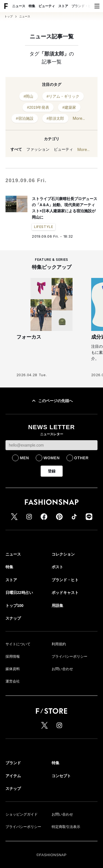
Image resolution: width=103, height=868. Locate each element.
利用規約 (59, 644)
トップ (9, 17)
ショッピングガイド (22, 814)
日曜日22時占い (19, 593)
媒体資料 (13, 669)
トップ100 (14, 606)
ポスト (57, 567)
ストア (63, 6)
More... (79, 118)
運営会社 (13, 681)
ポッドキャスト (65, 593)
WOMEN (51, 458)
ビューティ (47, 6)
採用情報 (13, 656)
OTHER (81, 458)
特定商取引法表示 (66, 827)
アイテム (13, 776)
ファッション (38, 149)
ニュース (19, 6)
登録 (52, 471)
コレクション (63, 554)
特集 (32, 6)
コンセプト (61, 776)
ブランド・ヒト (83, 6)
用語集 (57, 606)
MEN (24, 458)
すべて (16, 149)
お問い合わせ (62, 669)
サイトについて (18, 644)
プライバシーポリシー (69, 656)
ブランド (13, 763)
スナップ (13, 618)
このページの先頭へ (52, 401)
